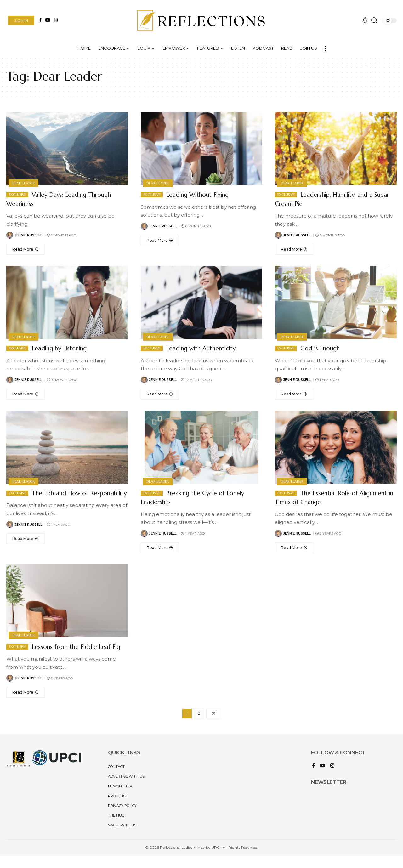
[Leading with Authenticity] (160, 394)
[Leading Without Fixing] (160, 241)
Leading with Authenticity (207, 348)
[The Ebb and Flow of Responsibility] (26, 548)
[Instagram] (56, 20)
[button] (21, 20)
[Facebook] (40, 20)
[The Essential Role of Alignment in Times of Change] (294, 548)
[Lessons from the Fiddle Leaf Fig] (26, 701)
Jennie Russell (28, 235)
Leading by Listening (64, 348)
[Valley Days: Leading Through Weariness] (26, 249)
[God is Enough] (294, 394)
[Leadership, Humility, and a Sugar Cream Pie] (294, 249)
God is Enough (323, 348)
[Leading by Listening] (26, 394)
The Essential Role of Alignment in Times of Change (324, 497)
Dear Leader (24, 183)
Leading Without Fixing (203, 194)
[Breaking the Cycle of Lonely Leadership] (160, 548)
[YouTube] (48, 20)
